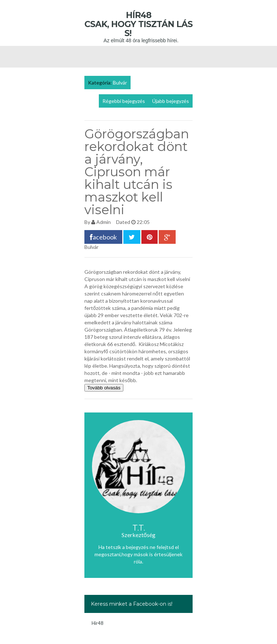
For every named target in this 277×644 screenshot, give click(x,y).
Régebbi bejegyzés (124, 101)
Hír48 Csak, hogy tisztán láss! (138, 24)
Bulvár (120, 83)
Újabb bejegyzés (171, 101)
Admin (104, 222)
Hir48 (98, 623)
